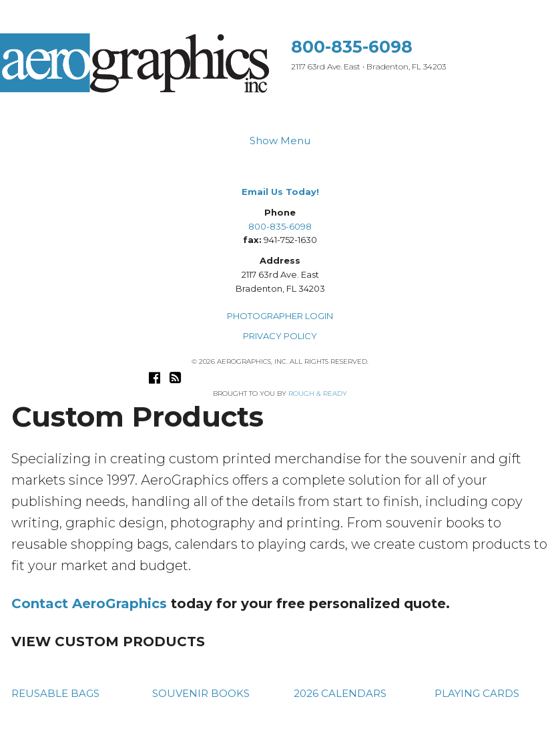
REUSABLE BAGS (55, 693)
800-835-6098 (352, 47)
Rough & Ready (318, 394)
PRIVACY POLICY (280, 336)
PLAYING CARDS (477, 693)
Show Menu (280, 141)
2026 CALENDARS (340, 693)
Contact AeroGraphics (89, 603)
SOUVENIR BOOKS (201, 693)
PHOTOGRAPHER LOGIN (280, 316)
